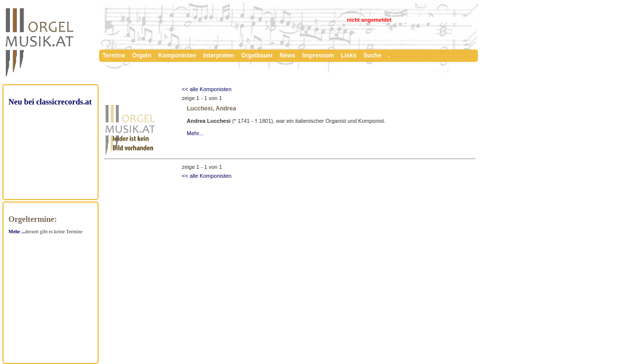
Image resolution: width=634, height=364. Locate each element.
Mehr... (195, 133)
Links (348, 55)
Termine (114, 55)
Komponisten (177, 55)
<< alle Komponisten (207, 89)
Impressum (318, 55)
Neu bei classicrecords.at (50, 102)
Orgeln (142, 55)
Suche (372, 55)
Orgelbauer (257, 55)
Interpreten (219, 55)
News (288, 55)
